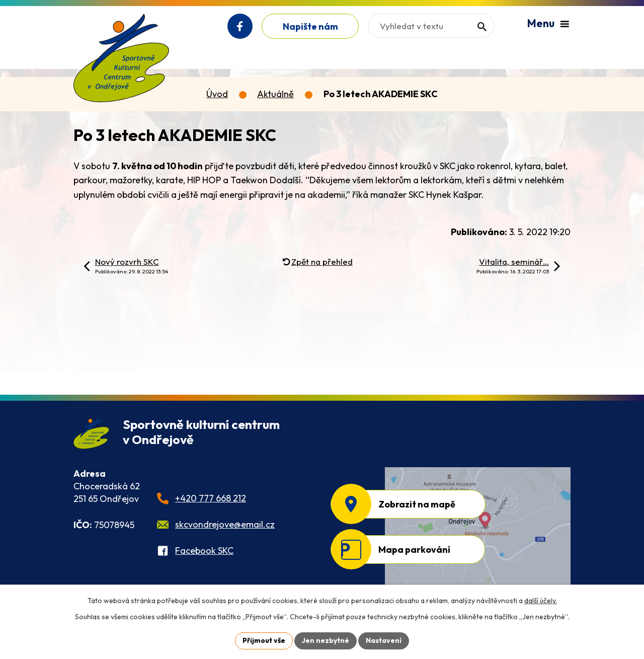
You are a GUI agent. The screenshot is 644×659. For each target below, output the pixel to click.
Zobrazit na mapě (417, 504)
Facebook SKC (204, 551)
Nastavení (384, 640)
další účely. (541, 601)
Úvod (217, 94)
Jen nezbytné (326, 640)
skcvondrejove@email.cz (225, 524)
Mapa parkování (414, 550)
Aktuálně (275, 94)
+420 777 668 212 (211, 498)
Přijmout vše (264, 640)
